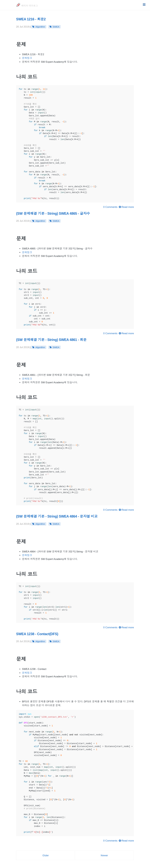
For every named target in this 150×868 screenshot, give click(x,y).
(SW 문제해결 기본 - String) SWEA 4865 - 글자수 (53, 214)
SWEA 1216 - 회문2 (31, 19)
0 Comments (110, 207)
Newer (104, 855)
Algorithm (40, 27)
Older (46, 855)
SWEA (56, 27)
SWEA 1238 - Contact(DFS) (37, 634)
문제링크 (27, 58)
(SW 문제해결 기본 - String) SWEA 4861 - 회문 (51, 340)
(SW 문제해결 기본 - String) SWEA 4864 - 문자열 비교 (57, 516)
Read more (126, 207)
